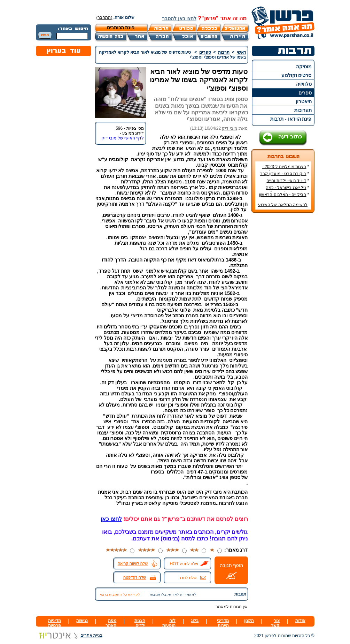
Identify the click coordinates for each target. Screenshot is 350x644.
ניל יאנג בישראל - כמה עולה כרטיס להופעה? (287, 190)
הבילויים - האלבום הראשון (283, 195)
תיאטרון (304, 101)
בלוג (195, 621)
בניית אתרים (69, 635)
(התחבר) (104, 17)
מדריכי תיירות (223, 623)
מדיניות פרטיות (55, 623)
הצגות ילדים (140, 623)
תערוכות (303, 110)
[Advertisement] (283, 322)
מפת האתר (111, 623)
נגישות (82, 621)
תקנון (249, 621)
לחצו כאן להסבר (179, 18)
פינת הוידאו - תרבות (291, 119)
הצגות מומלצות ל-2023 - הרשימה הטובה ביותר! (286, 169)
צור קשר (275, 623)
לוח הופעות (169, 623)
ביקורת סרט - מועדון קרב (283, 174)
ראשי (242, 52)
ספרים (305, 93)
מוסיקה (304, 67)
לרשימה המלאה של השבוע (283, 205)
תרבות (224, 52)
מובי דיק (229, 128)
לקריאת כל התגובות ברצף (120, 594)
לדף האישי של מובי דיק (123, 138)
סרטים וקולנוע (297, 75)
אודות (300, 621)
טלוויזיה (304, 84)
